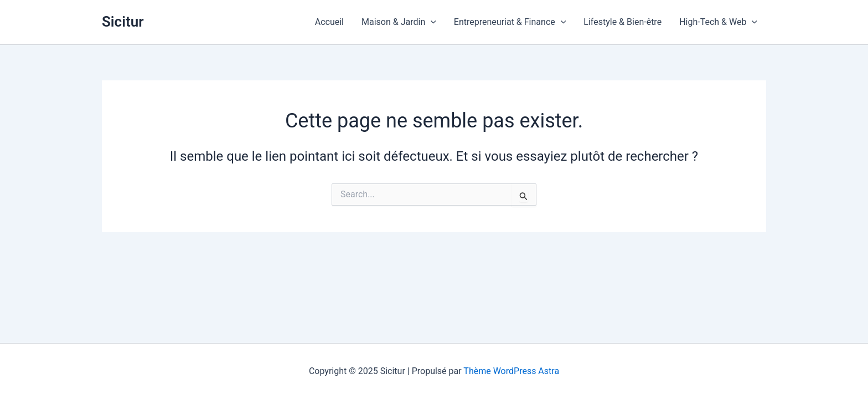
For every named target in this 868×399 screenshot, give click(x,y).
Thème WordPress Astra (511, 371)
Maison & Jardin (399, 22)
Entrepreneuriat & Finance (510, 22)
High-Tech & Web (718, 22)
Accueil (329, 22)
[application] (431, 22)
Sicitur (123, 22)
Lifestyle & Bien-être (622, 22)
